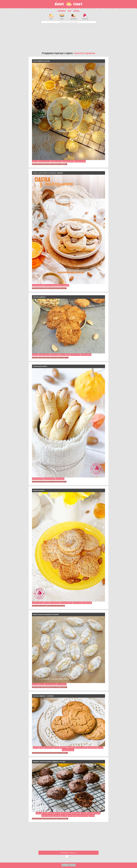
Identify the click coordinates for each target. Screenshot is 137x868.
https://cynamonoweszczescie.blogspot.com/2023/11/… (54, 358)
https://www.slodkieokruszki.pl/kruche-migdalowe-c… (54, 164)
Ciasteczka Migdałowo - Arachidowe (43, 696)
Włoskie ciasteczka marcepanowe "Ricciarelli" (46, 614)
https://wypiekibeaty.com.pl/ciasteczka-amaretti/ (53, 606)
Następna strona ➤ (68, 853)
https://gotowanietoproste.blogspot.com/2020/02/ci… (54, 753)
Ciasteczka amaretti (39, 490)
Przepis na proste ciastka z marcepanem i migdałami (48, 173)
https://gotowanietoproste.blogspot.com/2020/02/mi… (54, 819)
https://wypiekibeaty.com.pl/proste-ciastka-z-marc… (53, 288)
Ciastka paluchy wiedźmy (40, 366)
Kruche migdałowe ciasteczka (41, 61)
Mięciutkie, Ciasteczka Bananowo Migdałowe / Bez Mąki (49, 762)
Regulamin (65, 865)
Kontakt (73, 865)
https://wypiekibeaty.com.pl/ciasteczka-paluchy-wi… (53, 482)
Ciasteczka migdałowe (39, 297)
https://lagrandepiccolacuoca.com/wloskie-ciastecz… (54, 687)
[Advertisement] (68, 37)
